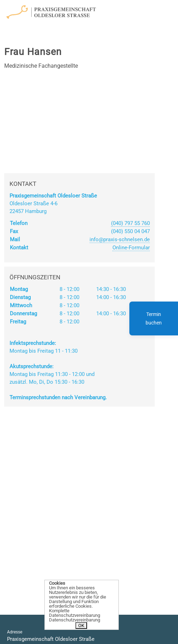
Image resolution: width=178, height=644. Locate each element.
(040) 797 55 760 (130, 223)
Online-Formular (131, 248)
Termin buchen (154, 318)
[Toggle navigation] (140, 10)
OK (81, 625)
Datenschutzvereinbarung (75, 620)
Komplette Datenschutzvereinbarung (75, 613)
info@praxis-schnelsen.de (120, 239)
